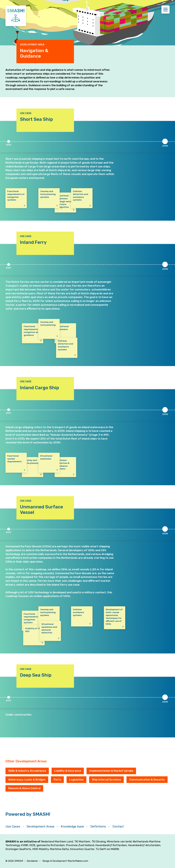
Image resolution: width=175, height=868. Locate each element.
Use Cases (13, 827)
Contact (118, 827)
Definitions (98, 827)
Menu (166, 9)
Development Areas (41, 827)
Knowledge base (72, 827)
